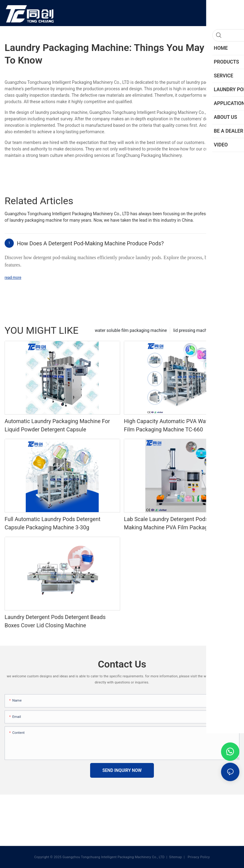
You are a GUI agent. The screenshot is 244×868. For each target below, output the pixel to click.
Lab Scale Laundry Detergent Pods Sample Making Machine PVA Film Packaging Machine (181, 523)
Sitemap (175, 857)
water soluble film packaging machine (131, 330)
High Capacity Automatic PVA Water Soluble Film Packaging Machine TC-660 (178, 425)
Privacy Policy (198, 857)
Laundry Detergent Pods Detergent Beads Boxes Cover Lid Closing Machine (55, 621)
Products (228, 330)
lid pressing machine (193, 330)
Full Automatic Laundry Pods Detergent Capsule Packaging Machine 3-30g (53, 523)
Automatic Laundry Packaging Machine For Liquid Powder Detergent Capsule (57, 425)
